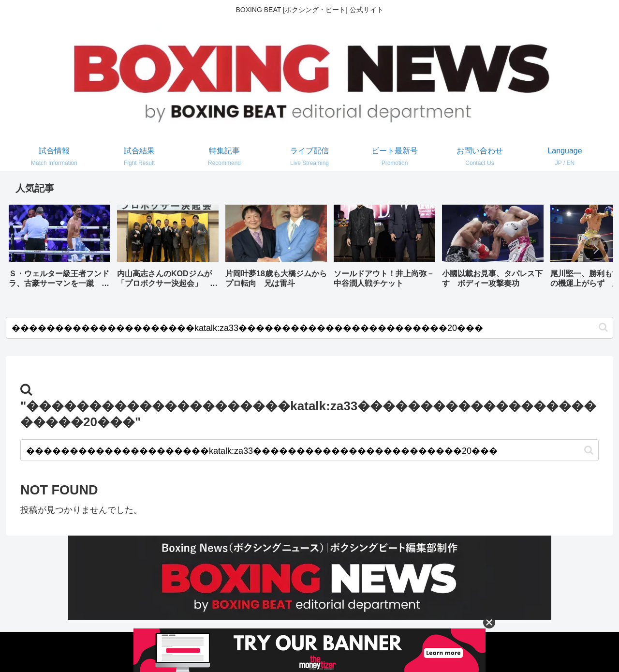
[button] (596, 249)
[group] (59, 250)
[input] (309, 328)
